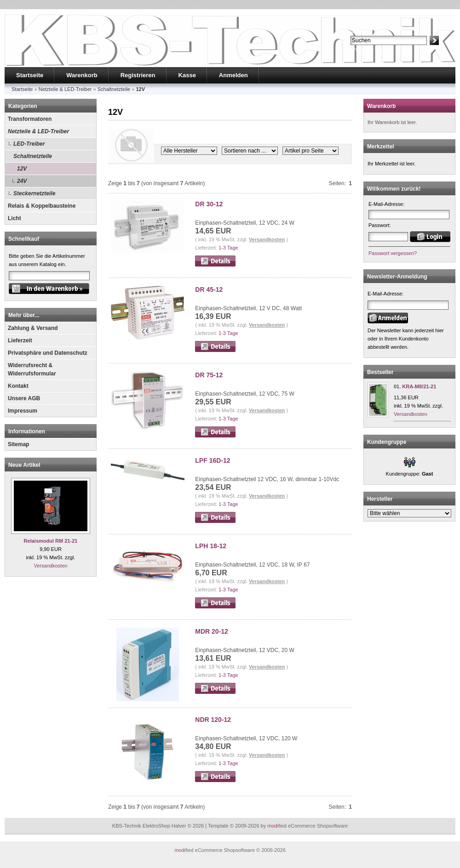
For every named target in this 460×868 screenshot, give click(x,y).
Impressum (23, 411)
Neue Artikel (24, 465)
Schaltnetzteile (33, 156)
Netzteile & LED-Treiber (38, 131)
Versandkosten (51, 566)
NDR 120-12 (213, 720)
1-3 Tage (228, 248)
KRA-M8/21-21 (419, 386)
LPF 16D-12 (213, 460)
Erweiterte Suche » (372, 49)
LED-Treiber (29, 144)
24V (22, 181)
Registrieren (138, 75)
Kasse (187, 75)
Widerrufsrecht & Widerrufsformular (32, 369)
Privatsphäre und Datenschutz (48, 353)
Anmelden (233, 75)
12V (22, 169)
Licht (14, 218)
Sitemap (19, 444)
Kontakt (18, 386)
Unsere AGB (24, 398)
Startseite (30, 75)
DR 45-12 (209, 289)
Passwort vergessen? (393, 253)
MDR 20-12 (212, 631)
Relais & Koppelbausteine (42, 206)
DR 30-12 (209, 204)
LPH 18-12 (211, 546)
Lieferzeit (20, 340)
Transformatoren (30, 119)
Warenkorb (82, 75)
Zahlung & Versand (33, 328)
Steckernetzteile (34, 193)
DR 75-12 (209, 375)
